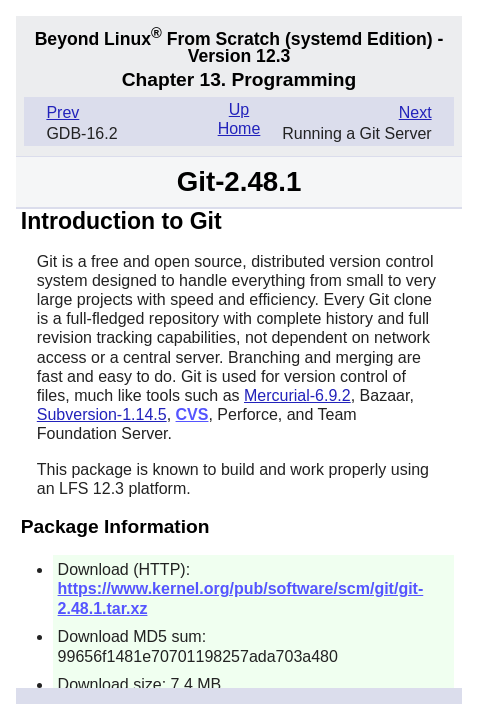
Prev (62, 112)
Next (415, 112)
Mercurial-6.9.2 (297, 395)
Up (239, 109)
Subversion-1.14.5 (102, 414)
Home (239, 128)
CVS (192, 414)
